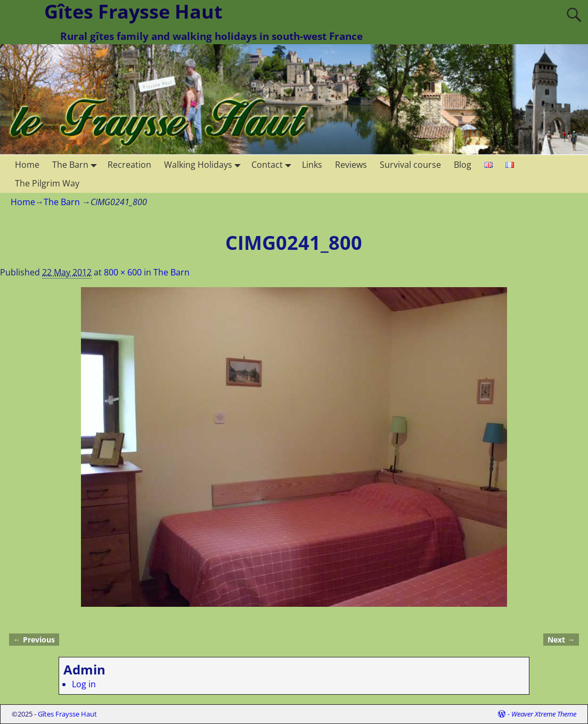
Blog (463, 165)
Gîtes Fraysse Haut (67, 714)
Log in (84, 684)
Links (312, 165)
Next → (561, 640)
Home (27, 165)
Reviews (351, 165)
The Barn (77, 164)
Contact (273, 164)
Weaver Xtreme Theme (544, 714)
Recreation (129, 165)
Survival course (410, 165)
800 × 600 (123, 272)
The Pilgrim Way (47, 183)
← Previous (34, 640)
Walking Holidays (205, 164)
